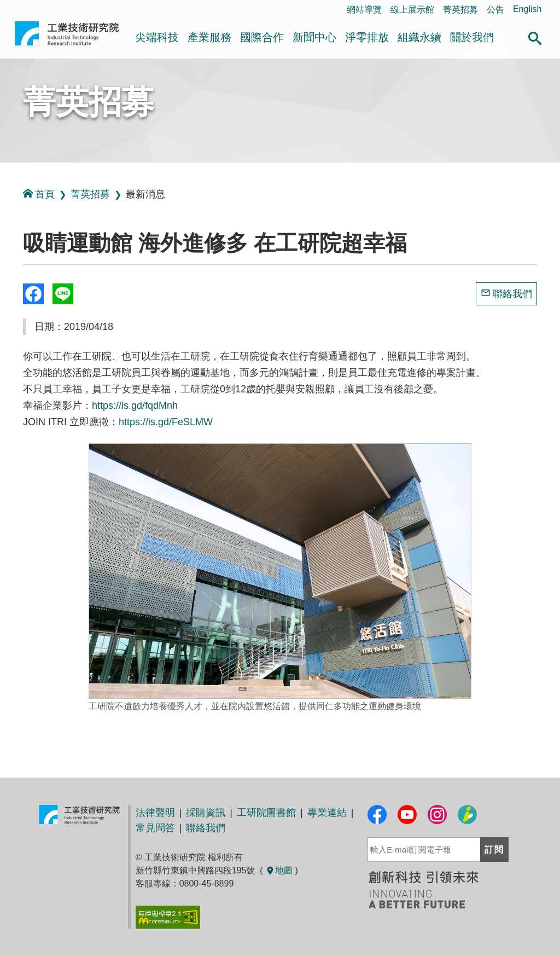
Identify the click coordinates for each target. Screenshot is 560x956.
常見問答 (155, 828)
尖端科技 (157, 37)
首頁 (39, 194)
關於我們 (472, 37)
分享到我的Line (63, 294)
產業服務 (209, 37)
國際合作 (262, 37)
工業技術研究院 (67, 38)
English (527, 9)
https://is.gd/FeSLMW (166, 422)
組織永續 (419, 37)
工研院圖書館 (266, 813)
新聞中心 (314, 37)
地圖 (279, 870)
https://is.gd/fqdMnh (135, 405)
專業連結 (327, 813)
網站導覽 (364, 10)
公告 (495, 10)
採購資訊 (206, 813)
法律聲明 (155, 813)
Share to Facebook (33, 294)
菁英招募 (460, 10)
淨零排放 (367, 37)
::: (4, 245)
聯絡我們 (512, 294)
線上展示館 (412, 10)
